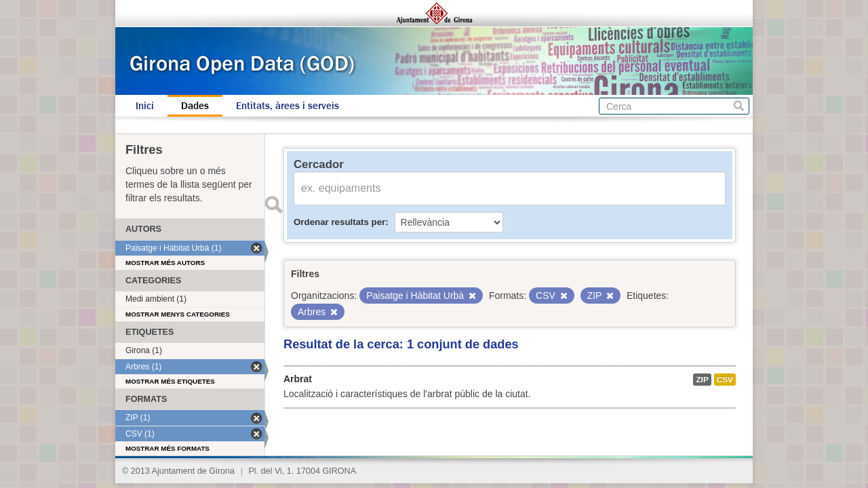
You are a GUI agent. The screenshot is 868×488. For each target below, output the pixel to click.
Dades (195, 106)
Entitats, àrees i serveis (288, 106)
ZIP (702, 380)
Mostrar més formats (167, 448)
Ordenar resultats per (339, 222)
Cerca (739, 106)
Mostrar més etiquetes (170, 381)
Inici (145, 106)
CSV (725, 380)
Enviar (273, 205)
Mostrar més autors (165, 263)
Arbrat (298, 379)
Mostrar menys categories (178, 314)
